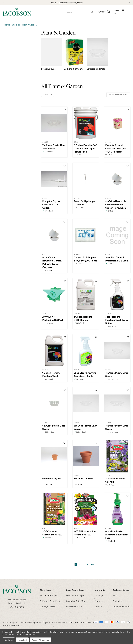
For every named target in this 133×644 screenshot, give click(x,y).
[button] (129, 3)
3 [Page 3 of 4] (84, 565)
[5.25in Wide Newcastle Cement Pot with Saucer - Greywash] (54, 235)
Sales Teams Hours (75, 590)
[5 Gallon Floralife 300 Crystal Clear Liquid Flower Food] (86, 123)
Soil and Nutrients (73, 69)
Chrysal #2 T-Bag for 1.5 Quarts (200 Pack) (85, 259)
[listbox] (123, 95)
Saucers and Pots (96, 69)
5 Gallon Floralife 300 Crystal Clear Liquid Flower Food (86, 148)
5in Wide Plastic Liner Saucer (54, 427)
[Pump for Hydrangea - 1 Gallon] (86, 179)
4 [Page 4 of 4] (87, 565)
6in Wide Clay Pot (83, 478)
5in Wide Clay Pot (52, 478)
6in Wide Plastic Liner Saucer (85, 427)
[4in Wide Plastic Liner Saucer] (117, 351)
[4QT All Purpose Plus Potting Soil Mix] (86, 509)
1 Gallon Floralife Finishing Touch (51, 374)
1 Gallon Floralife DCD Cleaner (83, 318)
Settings (9, 640)
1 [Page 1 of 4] (76, 565)
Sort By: (111, 95)
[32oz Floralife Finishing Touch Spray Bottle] (117, 294)
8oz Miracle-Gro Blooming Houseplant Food (117, 534)
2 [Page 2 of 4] (80, 565)
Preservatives (48, 69)
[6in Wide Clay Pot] (86, 456)
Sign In (119, 12)
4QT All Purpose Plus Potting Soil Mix (85, 533)
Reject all (22, 640)
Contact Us (118, 601)
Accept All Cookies (40, 640)
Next (94, 565)
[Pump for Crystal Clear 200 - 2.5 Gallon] (54, 179)
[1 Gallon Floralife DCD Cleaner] (86, 294)
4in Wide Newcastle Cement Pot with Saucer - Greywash (116, 204)
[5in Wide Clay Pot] (54, 456)
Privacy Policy (31, 634)
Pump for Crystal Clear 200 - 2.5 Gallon (51, 204)
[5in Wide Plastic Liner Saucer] (54, 403)
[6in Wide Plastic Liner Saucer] (86, 403)
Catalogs (99, 595)
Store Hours (46, 590)
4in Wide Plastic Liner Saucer (117, 374)
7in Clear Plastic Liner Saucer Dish (54, 147)
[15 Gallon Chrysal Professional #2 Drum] (117, 235)
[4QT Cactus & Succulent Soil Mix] (54, 509)
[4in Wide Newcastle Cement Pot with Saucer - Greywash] (117, 179)
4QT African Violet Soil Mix (115, 480)
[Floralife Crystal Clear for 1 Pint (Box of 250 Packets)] (117, 123)
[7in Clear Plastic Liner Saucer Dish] (54, 123)
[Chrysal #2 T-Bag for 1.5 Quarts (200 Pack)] (86, 235)
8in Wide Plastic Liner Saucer (117, 427)
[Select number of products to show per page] (48, 95)
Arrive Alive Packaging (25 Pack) (53, 318)
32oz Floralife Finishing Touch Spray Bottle (117, 320)
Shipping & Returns (122, 607)
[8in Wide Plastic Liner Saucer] (117, 403)
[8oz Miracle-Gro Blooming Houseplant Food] (117, 509)
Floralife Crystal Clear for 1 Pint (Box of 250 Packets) (116, 148)
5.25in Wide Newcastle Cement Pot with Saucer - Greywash (52, 262)
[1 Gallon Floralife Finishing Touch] (54, 351)
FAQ (115, 595)
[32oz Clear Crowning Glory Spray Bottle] (86, 351)
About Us (99, 601)
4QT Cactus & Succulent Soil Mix (52, 533)
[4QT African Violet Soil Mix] (117, 456)
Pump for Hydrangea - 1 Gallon (85, 203)
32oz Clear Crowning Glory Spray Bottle (85, 374)
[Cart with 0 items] (104, 12)
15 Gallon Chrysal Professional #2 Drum (117, 259)
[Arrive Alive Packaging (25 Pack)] (54, 294)
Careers (98, 607)
